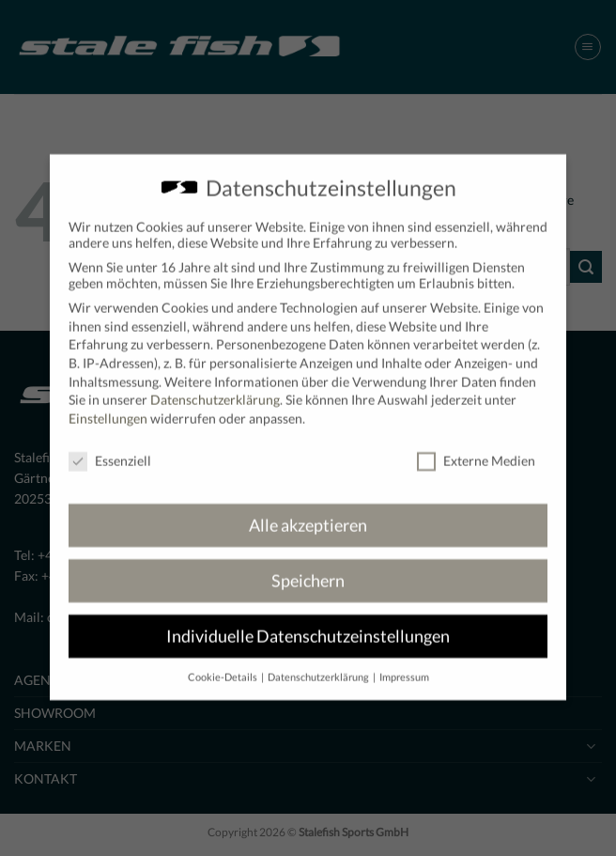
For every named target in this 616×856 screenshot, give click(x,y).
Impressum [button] (404, 664)
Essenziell (110, 447)
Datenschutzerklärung (215, 387)
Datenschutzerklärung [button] (319, 664)
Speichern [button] (308, 568)
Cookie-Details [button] (223, 664)
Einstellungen (108, 405)
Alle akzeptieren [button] (308, 513)
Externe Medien (476, 447)
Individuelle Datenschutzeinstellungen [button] (308, 623)
